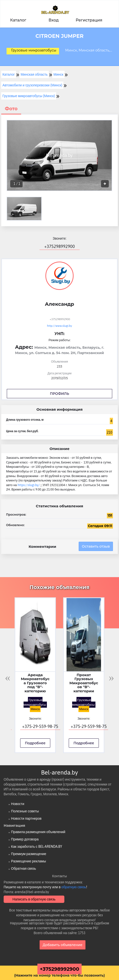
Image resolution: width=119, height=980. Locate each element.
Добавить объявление (63, 945)
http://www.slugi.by (60, 326)
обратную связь (74, 887)
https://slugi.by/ (29, 485)
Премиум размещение (29, 854)
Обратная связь (24, 868)
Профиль (60, 394)
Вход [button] (54, 20)
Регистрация (89, 20)
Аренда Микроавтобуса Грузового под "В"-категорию (35, 683)
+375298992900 (59, 969)
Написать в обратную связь (34, 899)
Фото (11, 109)
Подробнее (35, 743)
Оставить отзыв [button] (96, 546)
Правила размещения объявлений (38, 832)
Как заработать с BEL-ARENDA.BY (37, 847)
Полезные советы (25, 811)
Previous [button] (8, 678)
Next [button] (112, 678)
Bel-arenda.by (59, 772)
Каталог (18, 20)
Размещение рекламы (29, 861)
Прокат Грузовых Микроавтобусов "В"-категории (84, 683)
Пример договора (25, 839)
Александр (59, 304)
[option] (59, 155)
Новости (18, 804)
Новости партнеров (26, 818)
